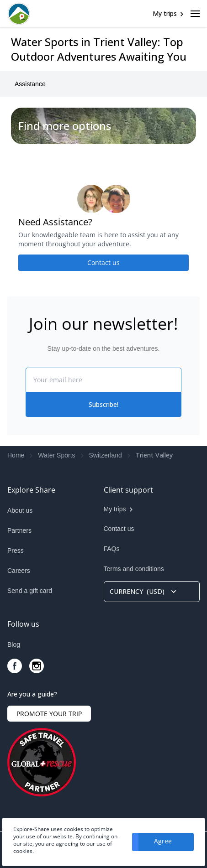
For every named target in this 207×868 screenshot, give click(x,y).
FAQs (112, 549)
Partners (19, 530)
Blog (14, 645)
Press (16, 551)
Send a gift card (30, 591)
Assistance (30, 84)
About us (20, 510)
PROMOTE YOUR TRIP (49, 714)
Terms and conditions (134, 569)
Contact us (103, 262)
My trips (165, 13)
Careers (19, 571)
